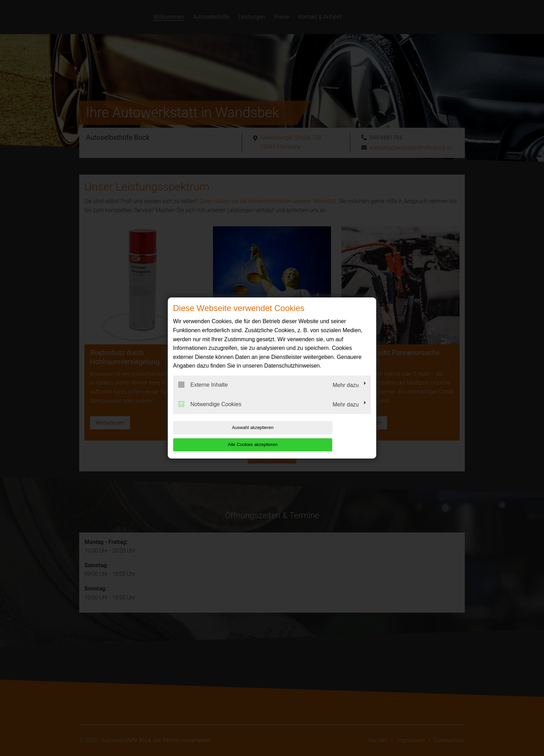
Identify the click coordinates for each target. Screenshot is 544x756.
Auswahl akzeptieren (217, 436)
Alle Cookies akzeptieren (326, 436)
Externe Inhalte (203, 393)
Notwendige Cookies (210, 412)
